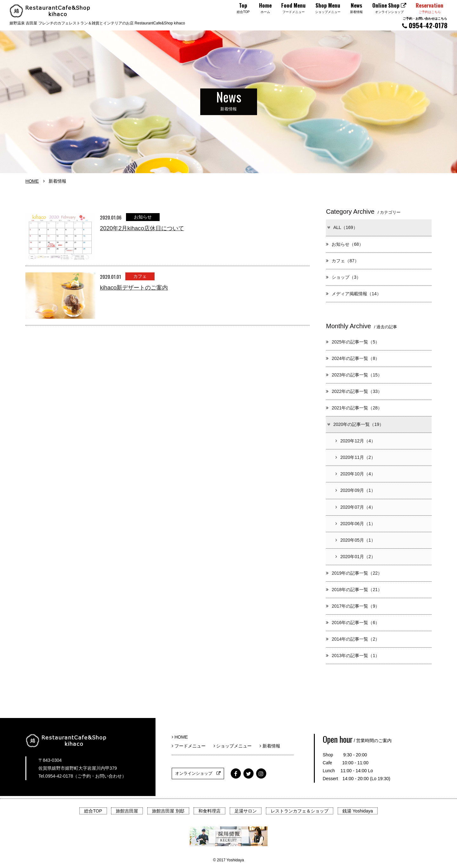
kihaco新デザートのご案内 (134, 288)
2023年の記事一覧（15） (354, 375)
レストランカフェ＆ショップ (300, 811)
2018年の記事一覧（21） (354, 590)
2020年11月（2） (355, 457)
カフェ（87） (342, 261)
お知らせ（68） (345, 244)
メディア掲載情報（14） (354, 294)
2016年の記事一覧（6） (353, 623)
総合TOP (93, 811)
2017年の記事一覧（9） (353, 606)
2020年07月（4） (355, 507)
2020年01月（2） (355, 557)
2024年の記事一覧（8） (353, 358)
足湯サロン (246, 811)
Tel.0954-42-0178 (56, 776)
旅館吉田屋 (127, 811)
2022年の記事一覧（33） (354, 391)
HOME (32, 181)
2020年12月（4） (355, 441)
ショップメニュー (235, 746)
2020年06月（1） (355, 524)
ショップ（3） (343, 277)
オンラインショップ (198, 773)
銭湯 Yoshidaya (358, 811)
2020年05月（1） (355, 540)
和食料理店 (209, 811)
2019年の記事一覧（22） (354, 573)
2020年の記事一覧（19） (355, 424)
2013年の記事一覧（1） (353, 656)
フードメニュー (191, 746)
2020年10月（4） (355, 474)
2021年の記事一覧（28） (354, 408)
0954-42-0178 (425, 23)
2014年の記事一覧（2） (353, 639)
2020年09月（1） (355, 490)
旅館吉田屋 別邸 (168, 811)
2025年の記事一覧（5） (353, 342)
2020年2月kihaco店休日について (142, 228)
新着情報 (270, 746)
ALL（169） (342, 227)
